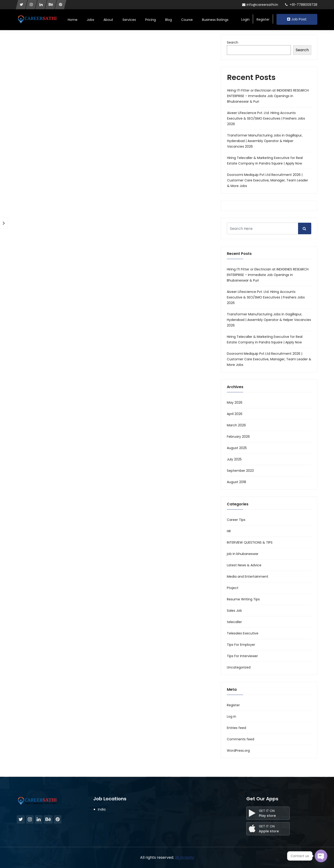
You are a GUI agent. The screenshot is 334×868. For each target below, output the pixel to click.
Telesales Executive (243, 633)
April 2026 (235, 414)
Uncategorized (239, 667)
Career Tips (236, 520)
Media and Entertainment (248, 577)
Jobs (90, 20)
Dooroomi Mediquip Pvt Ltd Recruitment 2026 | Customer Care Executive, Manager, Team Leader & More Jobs (268, 180)
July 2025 (234, 459)
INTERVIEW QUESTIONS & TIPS (250, 542)
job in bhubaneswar (243, 554)
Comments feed (241, 739)
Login (245, 19)
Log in (231, 716)
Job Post (297, 19)
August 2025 (237, 448)
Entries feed (236, 728)
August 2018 (236, 482)
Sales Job (234, 611)
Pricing (151, 20)
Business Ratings (215, 20)
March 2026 (236, 425)
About (108, 20)
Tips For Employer (241, 645)
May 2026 (235, 402)
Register (263, 19)
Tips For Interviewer (242, 656)
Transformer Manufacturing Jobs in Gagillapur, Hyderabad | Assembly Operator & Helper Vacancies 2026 (265, 141)
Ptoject (233, 588)
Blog (169, 20)
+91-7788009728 (301, 5)
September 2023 (240, 471)
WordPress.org (238, 751)
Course (187, 20)
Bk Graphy (185, 857)
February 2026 (238, 437)
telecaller (234, 622)
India (102, 809)
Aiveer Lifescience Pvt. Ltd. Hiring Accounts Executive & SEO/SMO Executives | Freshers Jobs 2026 (266, 118)
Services (129, 20)
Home (73, 20)
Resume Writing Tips (243, 599)
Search (233, 42)
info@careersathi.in (260, 5)
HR (229, 531)
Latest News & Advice (244, 565)
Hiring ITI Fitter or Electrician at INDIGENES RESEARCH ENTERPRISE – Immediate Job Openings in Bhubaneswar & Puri (268, 96)
